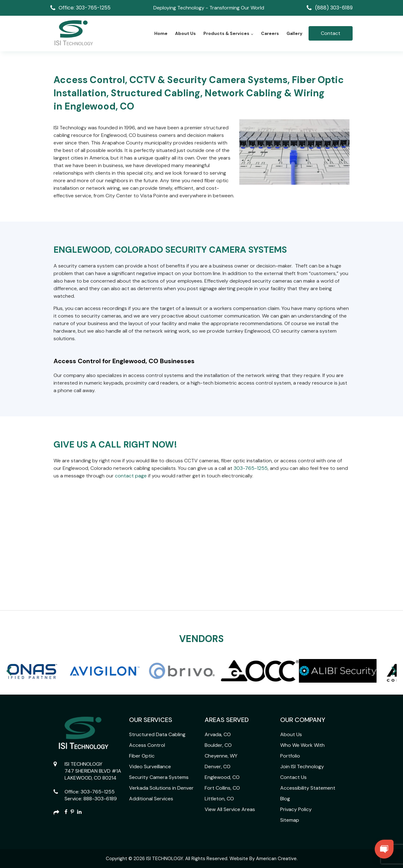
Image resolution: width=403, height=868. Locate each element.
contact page (131, 476)
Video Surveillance (150, 767)
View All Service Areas (230, 809)
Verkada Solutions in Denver (161, 788)
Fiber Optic (142, 756)
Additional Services (151, 799)
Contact (331, 33)
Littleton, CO (219, 799)
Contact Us (293, 777)
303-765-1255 (251, 468)
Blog (285, 799)
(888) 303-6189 (334, 8)
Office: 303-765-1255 (85, 8)
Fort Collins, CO (222, 788)
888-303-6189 (100, 799)
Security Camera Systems (159, 777)
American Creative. (277, 859)
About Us (291, 734)
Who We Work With (302, 745)
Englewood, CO (222, 777)
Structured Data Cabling (157, 734)
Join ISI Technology (302, 767)
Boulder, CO (218, 745)
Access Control (147, 745)
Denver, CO (218, 767)
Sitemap (290, 820)
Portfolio (290, 756)
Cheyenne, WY (221, 756)
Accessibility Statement (308, 788)
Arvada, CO (218, 734)
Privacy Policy (296, 809)
